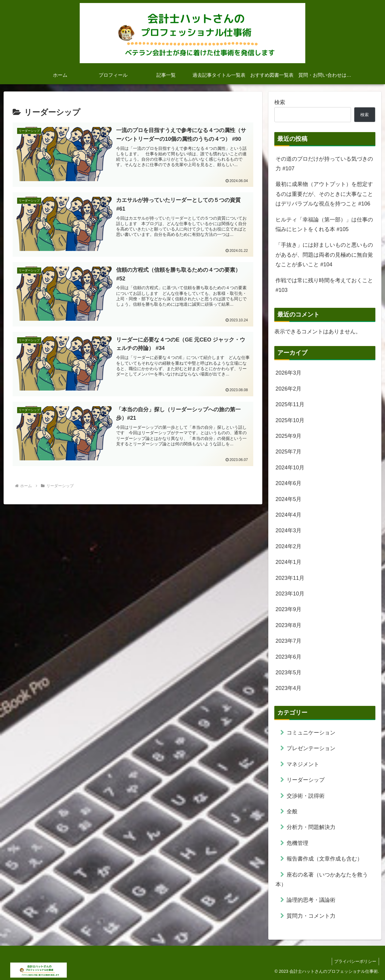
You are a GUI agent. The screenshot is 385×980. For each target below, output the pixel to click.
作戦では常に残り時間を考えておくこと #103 (324, 285)
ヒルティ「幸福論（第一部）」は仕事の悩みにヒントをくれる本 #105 (324, 224)
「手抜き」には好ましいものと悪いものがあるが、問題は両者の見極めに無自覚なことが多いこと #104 (324, 255)
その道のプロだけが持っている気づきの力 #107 (324, 164)
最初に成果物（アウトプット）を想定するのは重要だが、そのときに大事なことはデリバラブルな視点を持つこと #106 (324, 194)
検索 (280, 102)
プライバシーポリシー (355, 961)
